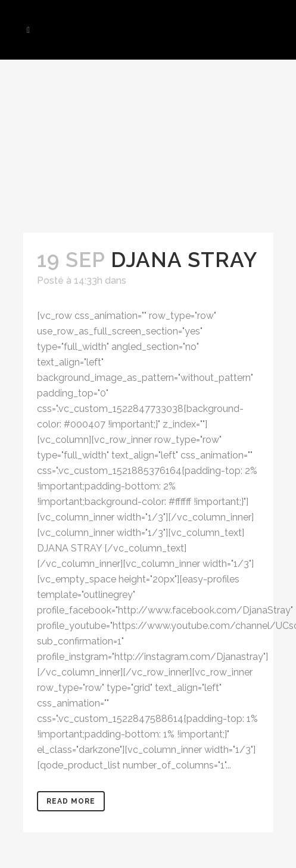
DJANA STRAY (184, 260)
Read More (71, 801)
